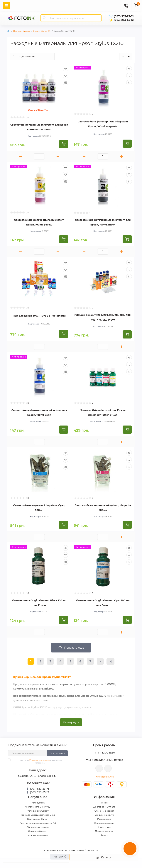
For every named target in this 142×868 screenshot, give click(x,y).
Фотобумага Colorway (38, 807)
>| (110, 661)
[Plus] (58, 156)
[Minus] (21, 156)
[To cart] (64, 144)
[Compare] (65, 83)
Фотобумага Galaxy (38, 811)
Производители (104, 831)
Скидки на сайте (104, 815)
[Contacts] (126, 5)
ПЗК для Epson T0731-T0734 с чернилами (39, 316)
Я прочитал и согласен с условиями (37, 761)
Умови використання (40, 760)
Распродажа (104, 819)
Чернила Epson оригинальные (38, 815)
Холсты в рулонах (38, 835)
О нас (104, 803)
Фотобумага (38, 803)
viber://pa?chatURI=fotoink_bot (99, 768)
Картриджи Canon (38, 819)
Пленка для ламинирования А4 (38, 823)
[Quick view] (65, 69)
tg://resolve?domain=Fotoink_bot (108, 768)
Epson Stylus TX (42, 31)
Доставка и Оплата (104, 807)
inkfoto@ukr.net (104, 777)
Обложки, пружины (38, 827)
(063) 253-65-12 (124, 20)
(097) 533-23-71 (124, 16)
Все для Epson (21, 31)
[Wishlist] (65, 76)
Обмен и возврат (104, 811)
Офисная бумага (38, 831)
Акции (104, 835)
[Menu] (6, 5)
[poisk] (115, 5)
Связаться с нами (104, 823)
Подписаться (58, 753)
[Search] (45, 18)
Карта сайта (104, 827)
